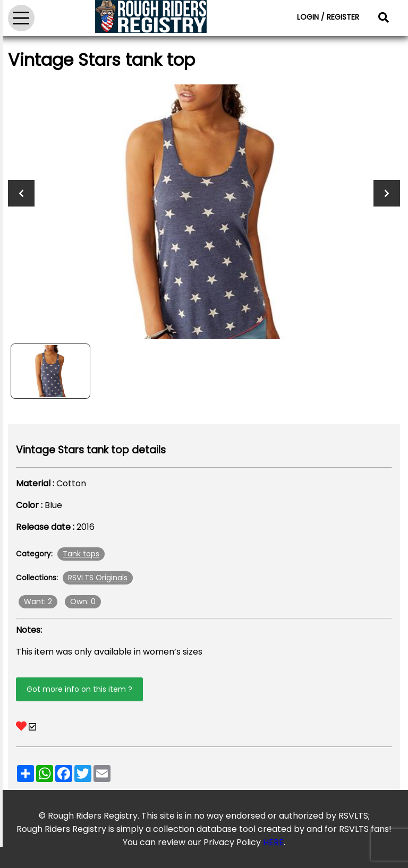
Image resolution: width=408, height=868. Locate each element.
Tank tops (81, 554)
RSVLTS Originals (98, 578)
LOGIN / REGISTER (328, 17)
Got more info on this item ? (79, 689)
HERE (273, 842)
